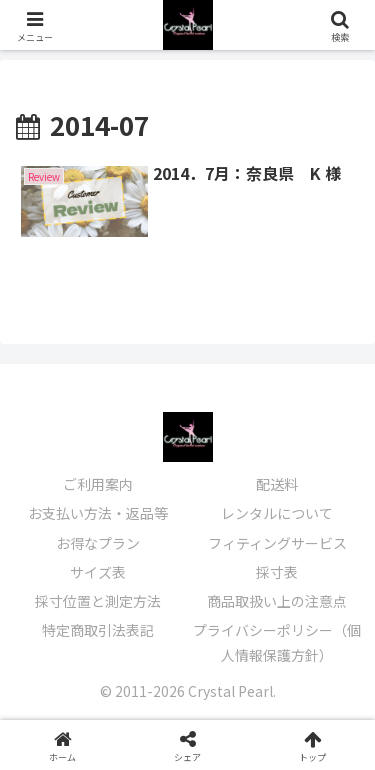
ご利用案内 (98, 484)
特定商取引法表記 (98, 630)
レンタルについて (277, 513)
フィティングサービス (277, 543)
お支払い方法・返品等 (98, 513)
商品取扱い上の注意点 (277, 601)
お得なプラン (98, 543)
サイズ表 (98, 572)
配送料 (277, 484)
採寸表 (277, 572)
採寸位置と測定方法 (98, 601)
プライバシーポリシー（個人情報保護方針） (277, 642)
